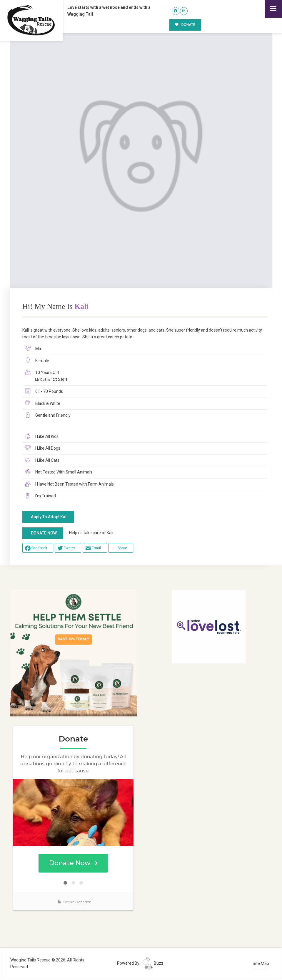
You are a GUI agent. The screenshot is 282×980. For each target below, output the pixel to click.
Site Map (261, 964)
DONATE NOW (44, 533)
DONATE (185, 25)
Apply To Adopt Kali (49, 517)
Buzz (153, 963)
